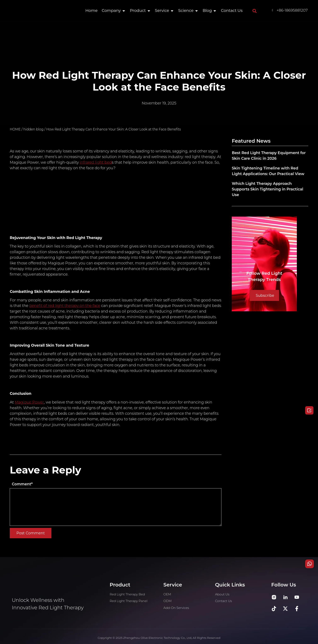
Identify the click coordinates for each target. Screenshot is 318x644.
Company (111, 10)
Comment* (22, 484)
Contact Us (232, 10)
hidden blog (33, 129)
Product (138, 10)
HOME (15, 129)
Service (162, 10)
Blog (207, 10)
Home (92, 10)
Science (186, 10)
